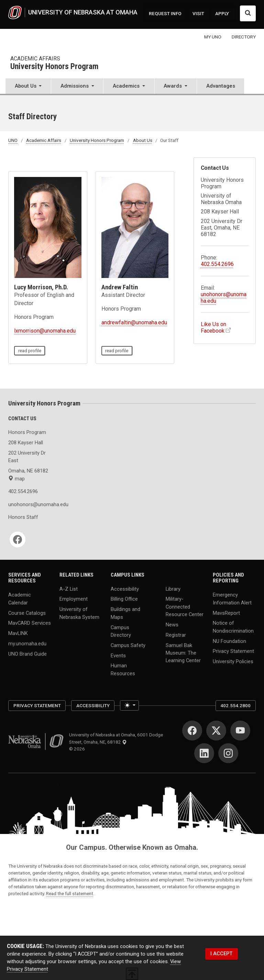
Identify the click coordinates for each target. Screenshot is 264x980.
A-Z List (69, 589)
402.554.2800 (235, 705)
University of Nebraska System (79, 613)
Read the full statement (70, 893)
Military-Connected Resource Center (185, 606)
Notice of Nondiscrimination (233, 627)
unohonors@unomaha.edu (30, 504)
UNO (13, 140)
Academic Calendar (20, 599)
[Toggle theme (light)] (129, 705)
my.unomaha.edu (27, 644)
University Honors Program (54, 67)
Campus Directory (121, 631)
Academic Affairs (35, 59)
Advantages (221, 86)
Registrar (176, 635)
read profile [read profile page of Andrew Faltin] (117, 350)
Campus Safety (128, 645)
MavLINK (18, 633)
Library (173, 589)
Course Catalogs (27, 613)
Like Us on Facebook (213, 327)
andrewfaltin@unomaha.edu (134, 322)
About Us (143, 140)
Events (118, 655)
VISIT (198, 13)
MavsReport (226, 613)
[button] (28, 87)
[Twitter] (216, 731)
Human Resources (123, 669)
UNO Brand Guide (27, 654)
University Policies (233, 661)
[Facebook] (18, 539)
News (172, 624)
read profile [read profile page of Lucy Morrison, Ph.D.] (30, 350)
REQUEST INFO (165, 13)
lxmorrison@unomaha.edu (45, 331)
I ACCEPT (221, 954)
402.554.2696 (217, 264)
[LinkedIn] (204, 753)
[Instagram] (228, 753)
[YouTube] (240, 731)
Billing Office (124, 599)
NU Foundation (229, 641)
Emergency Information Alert (232, 599)
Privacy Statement (233, 651)
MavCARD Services (30, 623)
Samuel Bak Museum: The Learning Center (183, 653)
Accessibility (125, 589)
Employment (74, 599)
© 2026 (78, 749)
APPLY (222, 13)
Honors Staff (23, 517)
